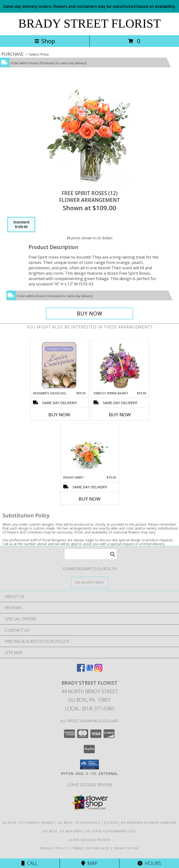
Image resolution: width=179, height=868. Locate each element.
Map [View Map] (89, 863)
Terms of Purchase (91, 848)
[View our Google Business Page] (90, 670)
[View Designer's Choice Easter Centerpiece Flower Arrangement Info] (59, 365)
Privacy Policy (54, 848)
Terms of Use (126, 848)
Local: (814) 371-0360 (90, 708)
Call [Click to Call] (30, 863)
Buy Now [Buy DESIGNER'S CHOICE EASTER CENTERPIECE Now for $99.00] (59, 415)
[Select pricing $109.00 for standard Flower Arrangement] (21, 225)
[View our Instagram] (98, 670)
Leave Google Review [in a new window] (90, 785)
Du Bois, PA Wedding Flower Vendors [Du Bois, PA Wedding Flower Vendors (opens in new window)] (140, 823)
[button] (89, 764)
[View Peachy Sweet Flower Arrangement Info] (89, 450)
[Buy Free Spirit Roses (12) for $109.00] (89, 314)
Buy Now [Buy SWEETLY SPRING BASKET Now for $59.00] (120, 415)
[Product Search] (91, 554)
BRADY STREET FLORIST (89, 23)
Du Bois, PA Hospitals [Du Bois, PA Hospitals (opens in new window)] (79, 823)
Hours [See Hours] (149, 863)
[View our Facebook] (81, 670)
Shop (45, 41)
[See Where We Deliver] (90, 582)
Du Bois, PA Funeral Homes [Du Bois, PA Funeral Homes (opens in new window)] (28, 823)
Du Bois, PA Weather (62, 831)
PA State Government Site (111, 831)
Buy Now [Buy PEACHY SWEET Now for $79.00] (90, 499)
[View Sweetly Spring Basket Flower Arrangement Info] (120, 365)
